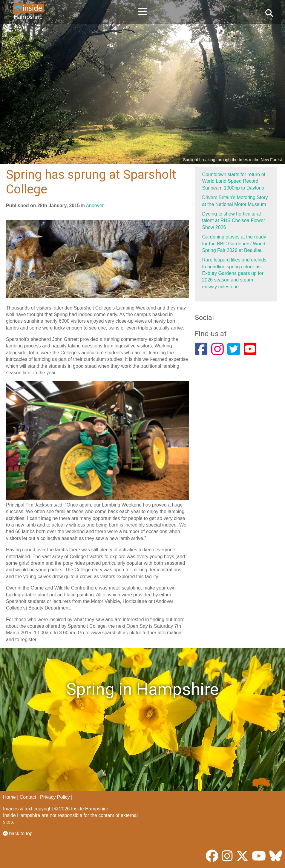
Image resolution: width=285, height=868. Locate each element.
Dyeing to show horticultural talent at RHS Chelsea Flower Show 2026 (233, 221)
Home (9, 797)
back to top (18, 834)
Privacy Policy (55, 797)
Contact (28, 797)
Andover (95, 206)
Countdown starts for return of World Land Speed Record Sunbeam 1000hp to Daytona (234, 181)
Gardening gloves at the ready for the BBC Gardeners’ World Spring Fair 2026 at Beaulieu (234, 244)
